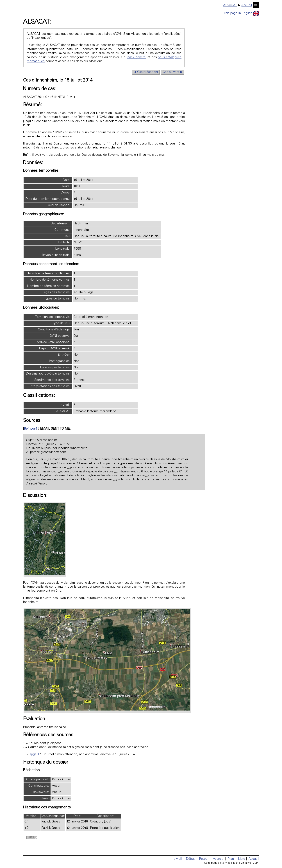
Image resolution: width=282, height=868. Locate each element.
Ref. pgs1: (31, 429)
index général (136, 57)
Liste (242, 859)
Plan (231, 859)
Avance (218, 859)
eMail (178, 859)
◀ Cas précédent (146, 72)
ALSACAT (230, 5)
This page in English (241, 13)
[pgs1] (35, 754)
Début (190, 859)
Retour (204, 859)
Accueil (247, 5)
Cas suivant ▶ (173, 72)
